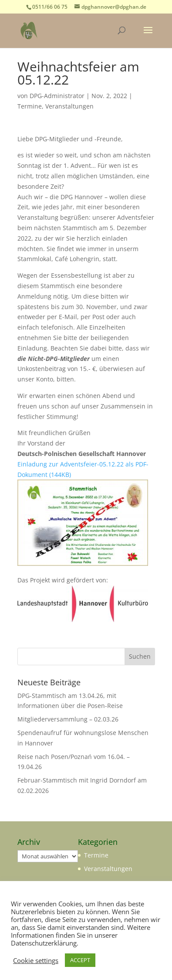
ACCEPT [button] (80, 960)
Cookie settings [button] (36, 960)
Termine (30, 106)
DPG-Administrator (57, 96)
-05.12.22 (110, 464)
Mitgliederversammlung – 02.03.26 (68, 719)
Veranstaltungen (69, 106)
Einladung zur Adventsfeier (57, 464)
